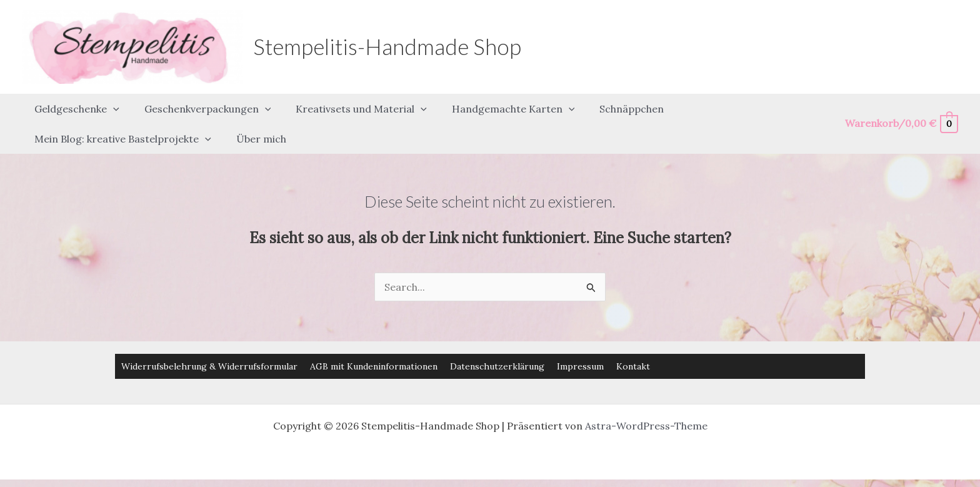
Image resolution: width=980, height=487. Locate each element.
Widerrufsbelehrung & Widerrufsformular (209, 343)
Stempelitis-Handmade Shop (387, 46)
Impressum (580, 343)
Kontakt (633, 343)
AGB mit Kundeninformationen (374, 343)
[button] (111, 103)
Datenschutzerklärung (497, 343)
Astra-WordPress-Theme (646, 403)
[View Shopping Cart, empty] (901, 112)
